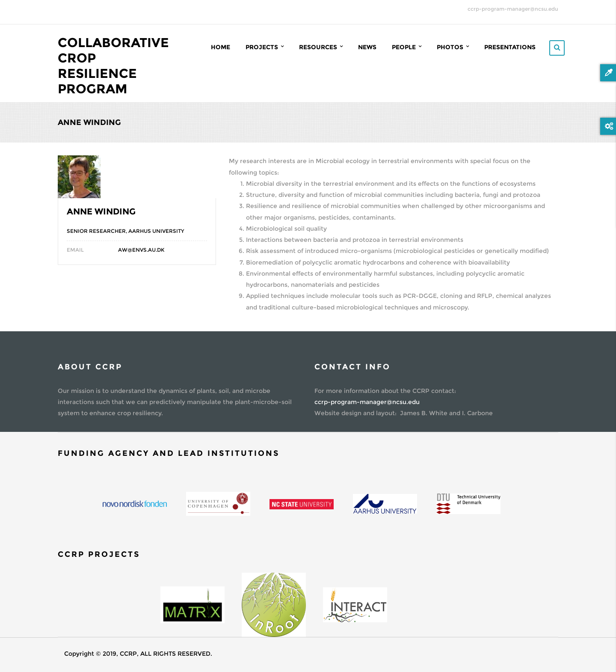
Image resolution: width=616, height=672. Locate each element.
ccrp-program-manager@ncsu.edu (513, 9)
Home (221, 47)
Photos (453, 47)
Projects (265, 47)
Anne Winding (101, 211)
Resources (321, 47)
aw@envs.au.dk (141, 250)
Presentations (510, 47)
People (407, 47)
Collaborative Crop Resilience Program (113, 66)
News (367, 47)
